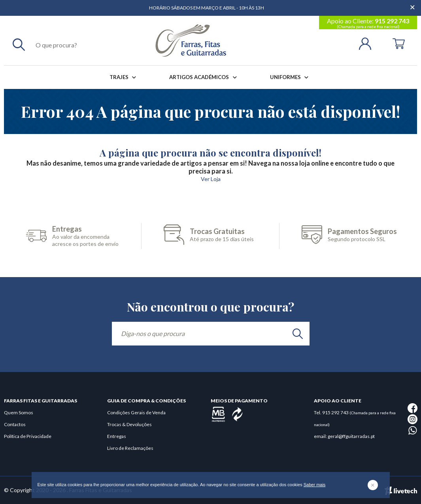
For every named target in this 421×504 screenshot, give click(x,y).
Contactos (15, 424)
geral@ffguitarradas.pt (351, 436)
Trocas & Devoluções (129, 424)
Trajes (124, 77)
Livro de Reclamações (130, 448)
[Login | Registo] (368, 43)
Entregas (117, 436)
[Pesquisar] (19, 44)
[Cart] (399, 43)
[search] (298, 334)
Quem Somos (19, 412)
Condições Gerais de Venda (136, 412)
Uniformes (291, 77)
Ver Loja (211, 179)
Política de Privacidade (28, 436)
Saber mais (315, 485)
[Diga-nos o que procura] (211, 334)
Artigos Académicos (204, 77)
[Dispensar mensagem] (413, 4)
